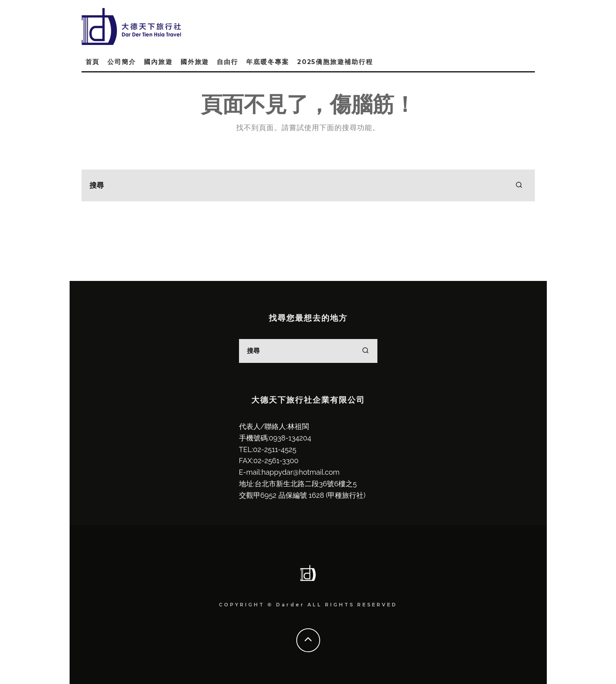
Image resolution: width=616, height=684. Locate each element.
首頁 (93, 62)
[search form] (308, 185)
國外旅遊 (195, 62)
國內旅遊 (158, 62)
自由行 (227, 62)
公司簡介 (122, 62)
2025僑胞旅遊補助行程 (335, 62)
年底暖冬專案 (268, 62)
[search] (519, 185)
